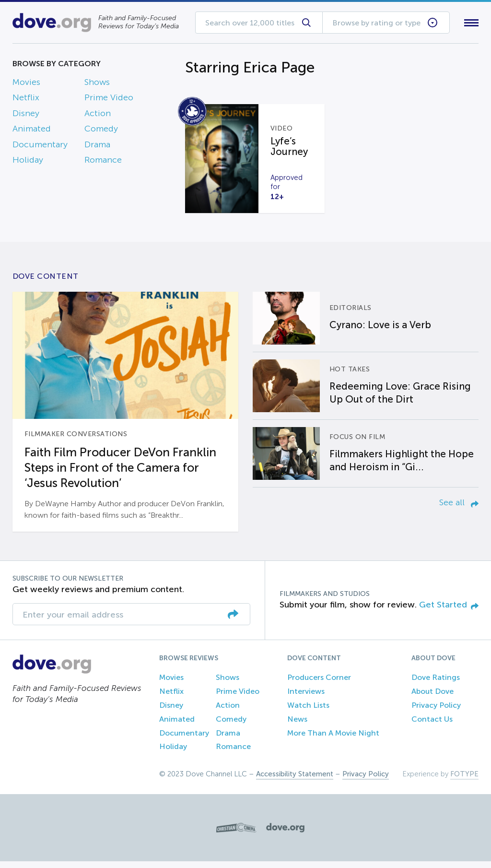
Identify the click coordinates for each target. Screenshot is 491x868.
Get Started (449, 611)
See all (459, 509)
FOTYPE (464, 781)
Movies (26, 84)
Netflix (26, 100)
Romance (103, 162)
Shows (97, 84)
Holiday (28, 162)
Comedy (101, 131)
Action (98, 115)
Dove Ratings (436, 684)
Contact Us (432, 726)
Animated (32, 131)
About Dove (433, 698)
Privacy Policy (436, 712)
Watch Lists (308, 712)
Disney (26, 115)
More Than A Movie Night (333, 740)
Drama (97, 146)
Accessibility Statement (295, 781)
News (297, 726)
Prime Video (109, 100)
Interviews (306, 698)
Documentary (40, 146)
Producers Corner (319, 684)
